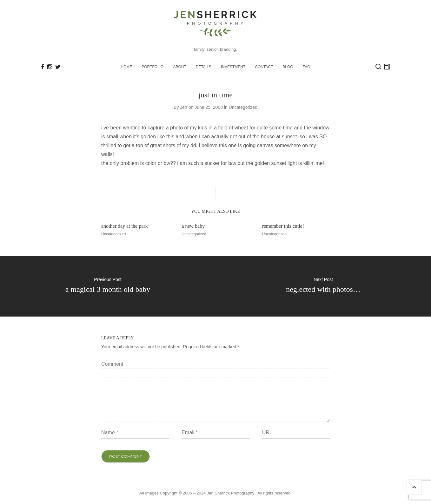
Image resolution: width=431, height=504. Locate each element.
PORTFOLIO (153, 67)
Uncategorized (243, 107)
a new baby (193, 226)
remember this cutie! (283, 226)
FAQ (307, 67)
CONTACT (264, 67)
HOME (126, 67)
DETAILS (204, 67)
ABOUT (179, 67)
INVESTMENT (233, 67)
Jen (184, 107)
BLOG (288, 67)
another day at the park (125, 226)
